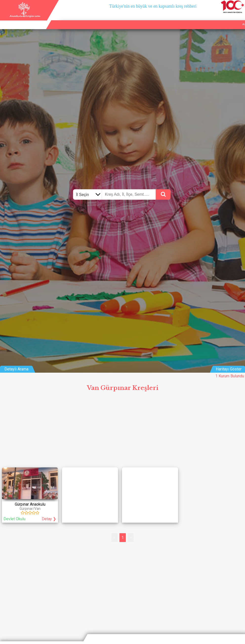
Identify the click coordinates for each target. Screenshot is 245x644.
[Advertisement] (122, 431)
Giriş (240, 19)
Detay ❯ (49, 519)
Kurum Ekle (210, 19)
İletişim (227, 19)
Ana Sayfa (191, 19)
